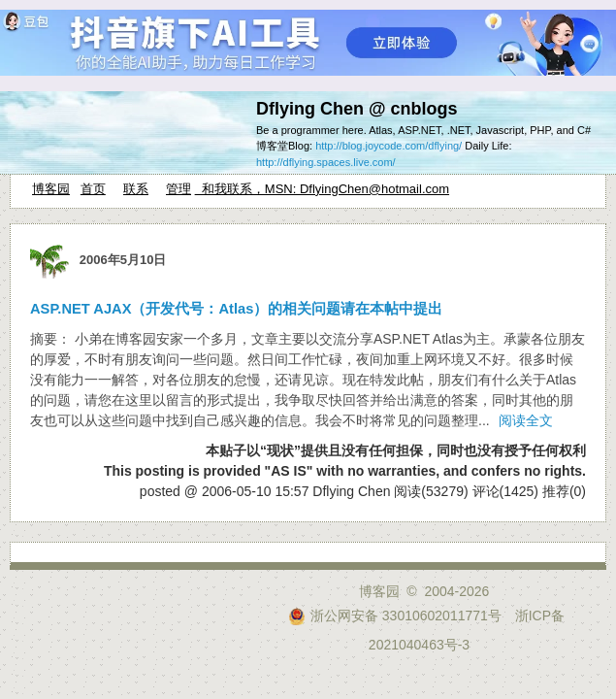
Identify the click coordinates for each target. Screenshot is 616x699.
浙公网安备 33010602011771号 (395, 616)
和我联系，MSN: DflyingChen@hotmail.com (322, 189)
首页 (93, 189)
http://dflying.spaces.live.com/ (326, 162)
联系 (136, 189)
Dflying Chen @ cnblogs (357, 109)
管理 (178, 189)
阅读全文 (526, 420)
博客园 (51, 189)
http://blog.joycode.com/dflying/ (389, 146)
